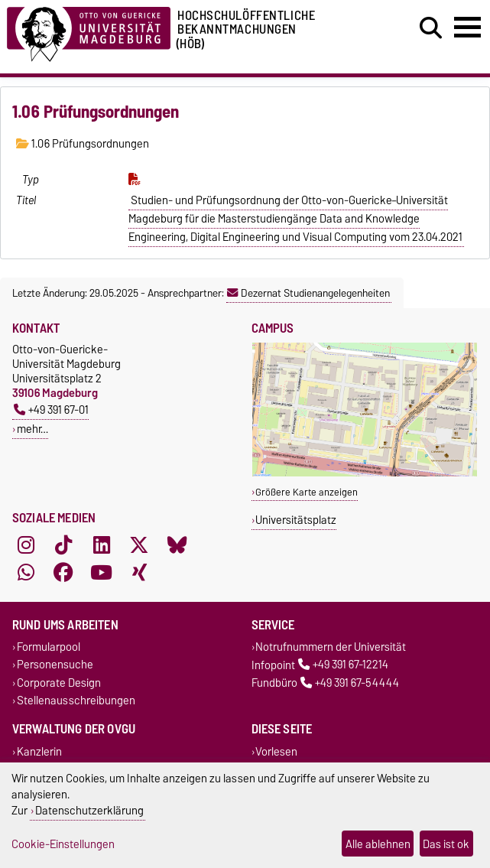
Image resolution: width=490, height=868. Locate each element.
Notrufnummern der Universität (331, 647)
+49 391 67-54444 (350, 683)
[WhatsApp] (26, 573)
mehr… (32, 429)
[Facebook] (63, 573)
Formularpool (49, 647)
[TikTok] (63, 545)
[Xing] (139, 573)
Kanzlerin (39, 751)
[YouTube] (102, 573)
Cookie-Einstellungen (63, 844)
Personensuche (55, 665)
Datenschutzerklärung (89, 810)
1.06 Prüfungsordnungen (83, 144)
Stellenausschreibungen (76, 700)
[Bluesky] (177, 545)
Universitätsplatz (296, 520)
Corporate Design (59, 683)
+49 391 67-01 (51, 410)
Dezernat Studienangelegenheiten (308, 293)
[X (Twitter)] (139, 545)
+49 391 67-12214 (343, 665)
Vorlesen (276, 751)
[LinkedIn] (102, 545)
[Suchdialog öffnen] (431, 28)
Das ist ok (446, 844)
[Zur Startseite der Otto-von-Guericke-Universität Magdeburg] (89, 32)
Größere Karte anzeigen (307, 492)
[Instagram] (26, 545)
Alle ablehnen (378, 844)
